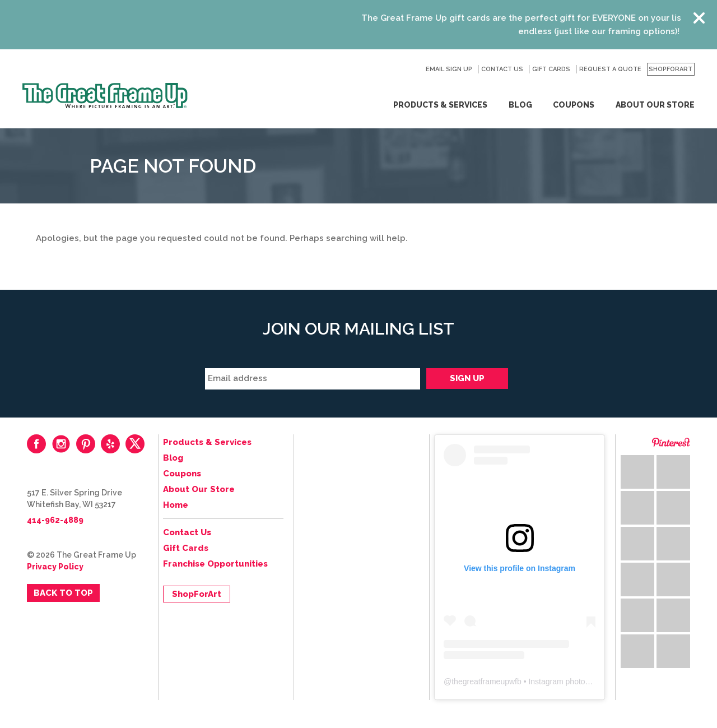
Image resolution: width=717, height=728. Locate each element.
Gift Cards (551, 69)
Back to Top (63, 593)
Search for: (411, 69)
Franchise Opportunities (215, 564)
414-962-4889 (55, 520)
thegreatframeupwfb (486, 681)
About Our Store (655, 105)
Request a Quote (610, 69)
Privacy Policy (55, 567)
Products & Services (440, 105)
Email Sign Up (449, 69)
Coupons (574, 105)
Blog (520, 105)
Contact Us (502, 69)
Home (176, 505)
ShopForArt (671, 69)
